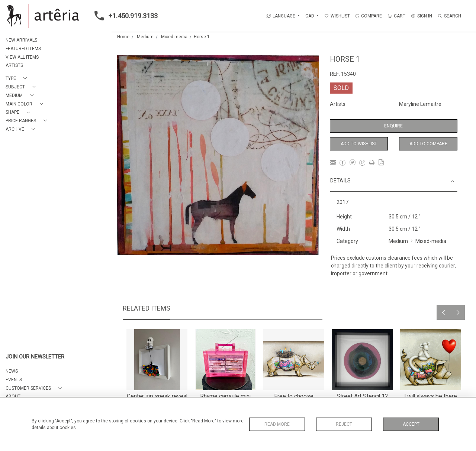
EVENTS (14, 380)
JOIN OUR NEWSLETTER (35, 357)
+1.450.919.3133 (124, 16)
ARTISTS (14, 65)
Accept (411, 424)
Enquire (393, 126)
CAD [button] (310, 16)
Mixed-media (174, 37)
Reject (344, 424)
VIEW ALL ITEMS (22, 57)
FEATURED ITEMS (23, 49)
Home (123, 37)
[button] (18, 79)
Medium (145, 37)
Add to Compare (428, 144)
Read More (277, 424)
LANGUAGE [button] (281, 16)
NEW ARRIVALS (21, 40)
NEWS (12, 371)
